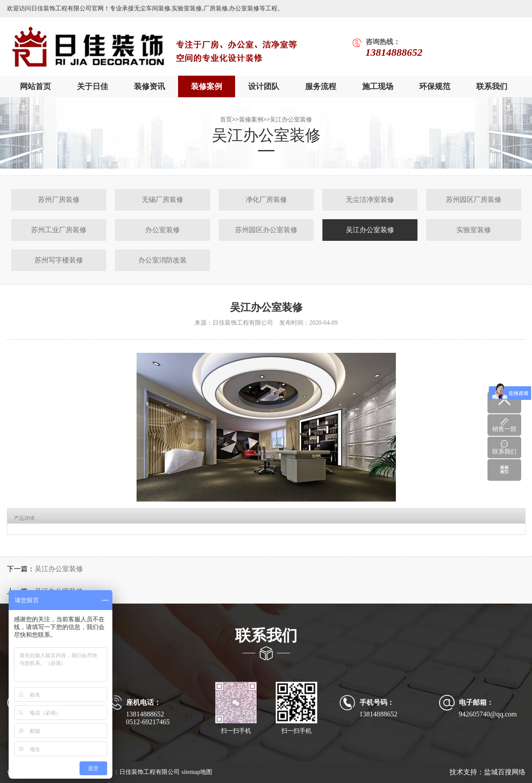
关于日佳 (92, 86)
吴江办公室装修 (291, 120)
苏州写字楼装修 (59, 260)
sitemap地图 (197, 772)
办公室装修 (162, 230)
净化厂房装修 (266, 200)
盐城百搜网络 (505, 772)
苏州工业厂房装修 (59, 230)
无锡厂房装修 (162, 200)
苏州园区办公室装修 (266, 230)
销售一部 (504, 425)
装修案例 (207, 86)
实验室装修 (474, 230)
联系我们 (492, 86)
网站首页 (35, 86)
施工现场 (378, 86)
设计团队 (264, 86)
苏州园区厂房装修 (474, 200)
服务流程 (321, 86)
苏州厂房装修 (59, 200)
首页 (226, 120)
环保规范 (435, 86)
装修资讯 (150, 86)
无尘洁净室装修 (370, 200)
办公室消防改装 (162, 260)
